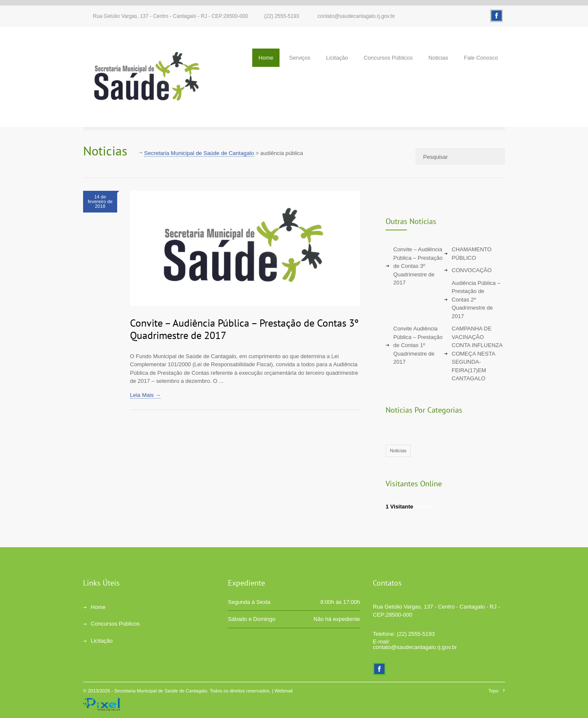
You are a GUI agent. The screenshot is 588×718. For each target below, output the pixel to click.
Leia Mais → (145, 395)
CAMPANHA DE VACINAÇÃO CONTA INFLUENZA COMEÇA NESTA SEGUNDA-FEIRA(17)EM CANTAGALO (477, 353)
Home (266, 58)
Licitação (337, 58)
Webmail (284, 691)
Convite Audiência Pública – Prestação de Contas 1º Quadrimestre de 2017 (418, 345)
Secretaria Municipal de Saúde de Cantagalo (161, 691)
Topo (493, 691)
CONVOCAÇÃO (472, 270)
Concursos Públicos (388, 58)
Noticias (438, 58)
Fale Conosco (481, 58)
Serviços (300, 58)
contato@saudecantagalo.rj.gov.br (356, 16)
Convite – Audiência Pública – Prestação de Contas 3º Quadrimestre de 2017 (244, 329)
